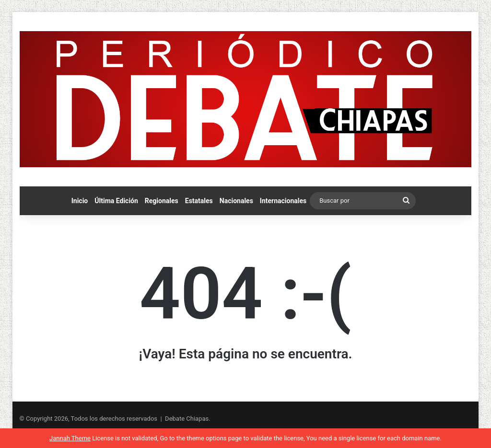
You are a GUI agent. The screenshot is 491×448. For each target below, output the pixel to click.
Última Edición (116, 201)
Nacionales (236, 201)
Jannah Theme (70, 438)
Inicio (80, 201)
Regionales (162, 201)
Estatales (199, 201)
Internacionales (283, 201)
